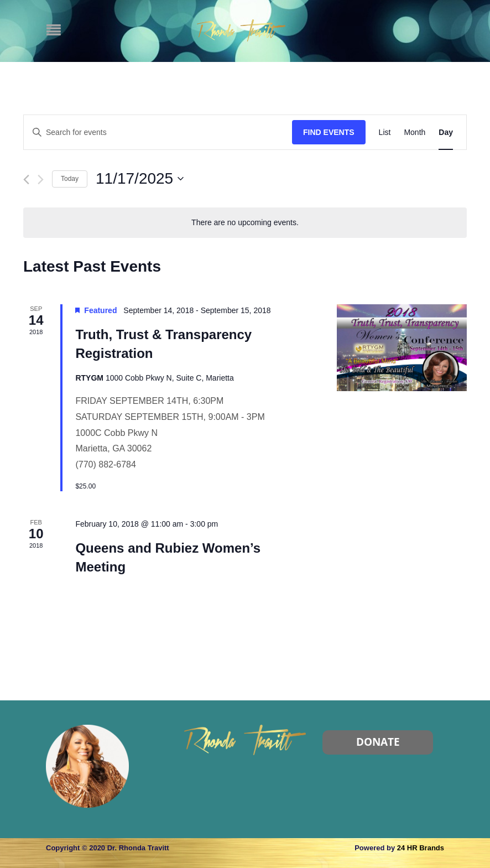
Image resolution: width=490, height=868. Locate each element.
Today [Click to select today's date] (70, 179)
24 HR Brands (421, 848)
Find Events (329, 132)
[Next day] (41, 180)
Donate (378, 742)
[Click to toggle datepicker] (140, 179)
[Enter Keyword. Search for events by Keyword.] (158, 132)
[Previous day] (26, 180)
